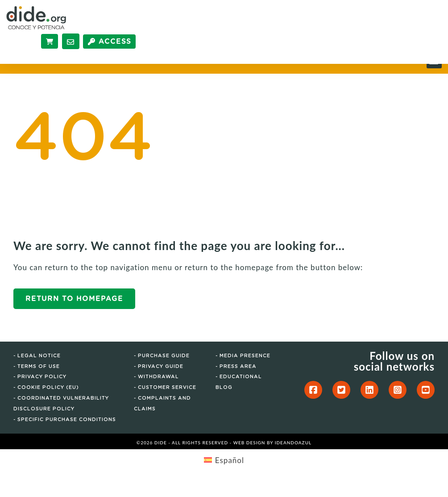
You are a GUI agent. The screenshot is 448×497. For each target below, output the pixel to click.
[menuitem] (224, 473)
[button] (434, 74)
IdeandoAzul (293, 456)
